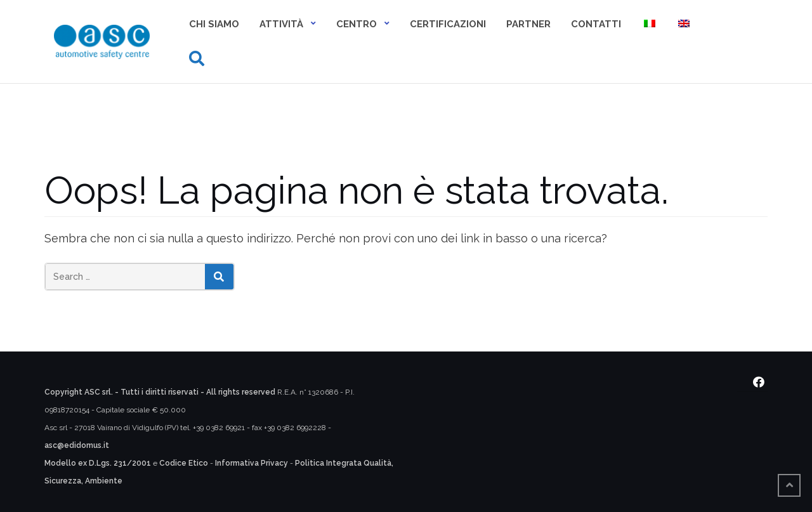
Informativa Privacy (252, 463)
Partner (528, 24)
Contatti (596, 24)
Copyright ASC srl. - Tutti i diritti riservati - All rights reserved (160, 392)
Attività (281, 24)
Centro (357, 24)
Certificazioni (448, 24)
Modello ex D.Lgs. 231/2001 (98, 463)
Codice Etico (184, 463)
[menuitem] (648, 25)
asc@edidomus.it (77, 445)
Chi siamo (214, 24)
